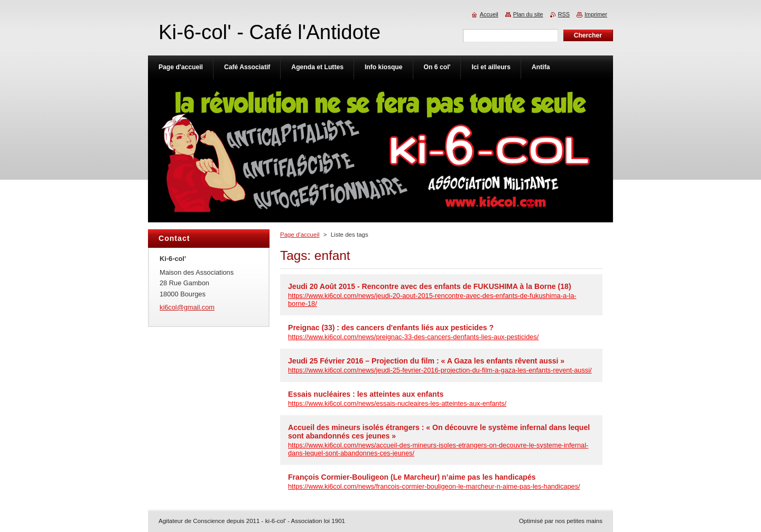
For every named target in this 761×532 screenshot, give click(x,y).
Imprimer (596, 14)
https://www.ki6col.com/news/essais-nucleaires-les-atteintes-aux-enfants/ (397, 403)
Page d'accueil (300, 235)
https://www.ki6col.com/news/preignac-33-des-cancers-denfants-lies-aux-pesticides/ (413, 337)
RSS (564, 14)
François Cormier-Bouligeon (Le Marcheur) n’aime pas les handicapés (412, 477)
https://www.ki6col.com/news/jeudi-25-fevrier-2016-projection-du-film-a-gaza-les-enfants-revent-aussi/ (440, 370)
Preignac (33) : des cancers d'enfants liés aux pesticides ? (391, 328)
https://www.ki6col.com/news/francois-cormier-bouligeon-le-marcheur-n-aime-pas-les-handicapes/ (434, 486)
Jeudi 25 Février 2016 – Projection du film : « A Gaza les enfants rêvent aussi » (426, 361)
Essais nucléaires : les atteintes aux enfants (366, 394)
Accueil (489, 14)
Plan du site (528, 14)
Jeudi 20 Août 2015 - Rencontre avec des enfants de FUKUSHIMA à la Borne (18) (430, 286)
